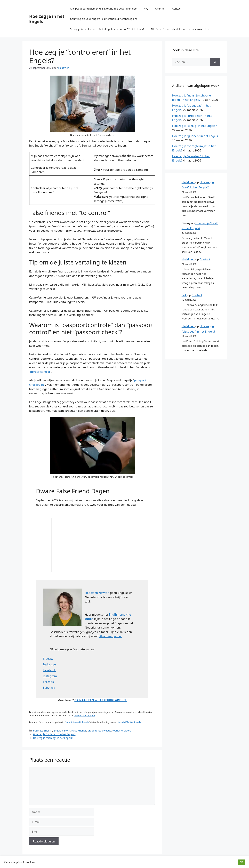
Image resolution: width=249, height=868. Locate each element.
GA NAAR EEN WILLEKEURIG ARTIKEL (101, 700)
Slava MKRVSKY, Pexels (129, 722)
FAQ (146, 9)
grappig (92, 731)
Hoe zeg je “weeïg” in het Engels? (195, 126)
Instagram (50, 676)
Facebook (49, 670)
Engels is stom (62, 731)
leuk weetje (105, 731)
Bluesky (48, 659)
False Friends (79, 731)
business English (43, 731)
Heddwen (188, 182)
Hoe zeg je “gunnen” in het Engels (195, 136)
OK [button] (241, 862)
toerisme (117, 731)
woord (128, 731)
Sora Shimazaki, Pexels (77, 722)
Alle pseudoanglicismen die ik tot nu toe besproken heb (103, 9)
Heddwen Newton (97, 593)
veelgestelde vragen (85, 716)
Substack (49, 688)
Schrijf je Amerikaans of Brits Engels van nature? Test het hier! (107, 29)
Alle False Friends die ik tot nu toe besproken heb (180, 29)
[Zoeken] (215, 62)
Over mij (160, 9)
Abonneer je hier (111, 636)
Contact (177, 9)
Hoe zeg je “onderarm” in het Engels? (54, 734)
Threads (48, 682)
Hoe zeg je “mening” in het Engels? (53, 738)
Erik (184, 295)
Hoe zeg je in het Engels (47, 19)
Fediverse (49, 664)
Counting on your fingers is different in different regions (104, 19)
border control (40, 372)
